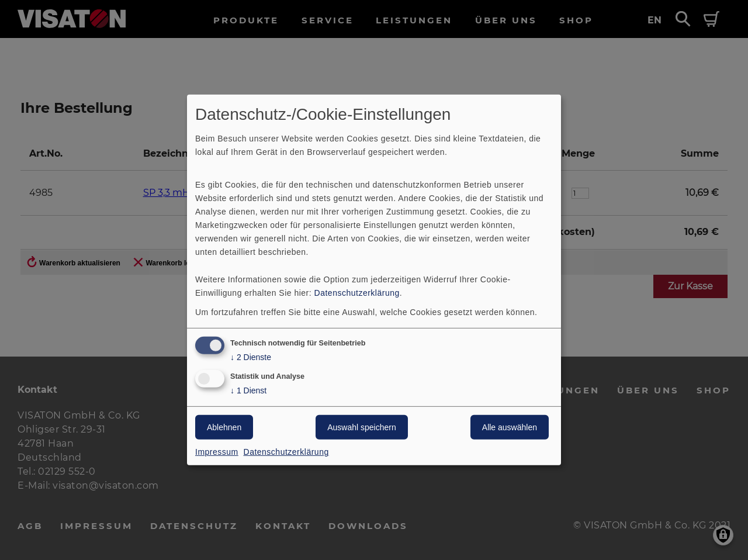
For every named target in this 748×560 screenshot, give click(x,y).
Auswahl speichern (362, 427)
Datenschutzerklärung (357, 292)
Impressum (217, 452)
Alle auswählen (510, 427)
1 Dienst (248, 391)
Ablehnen (224, 427)
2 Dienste (251, 357)
